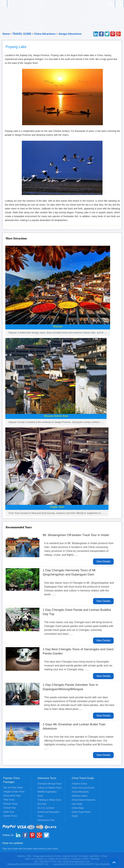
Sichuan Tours (10, 804)
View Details (103, 561)
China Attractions (45, 34)
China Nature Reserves (83, 800)
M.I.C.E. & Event (46, 808)
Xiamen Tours (10, 816)
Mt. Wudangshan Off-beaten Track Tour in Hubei (76, 535)
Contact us (41, 859)
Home (6, 34)
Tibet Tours (9, 800)
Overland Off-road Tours (50, 784)
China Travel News (81, 812)
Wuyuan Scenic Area (56, 416)
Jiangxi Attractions (70, 34)
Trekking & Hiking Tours (49, 800)
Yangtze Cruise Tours (14, 792)
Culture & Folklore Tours (50, 788)
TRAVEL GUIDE (22, 34)
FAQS (75, 816)
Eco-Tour (42, 804)
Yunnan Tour (10, 808)
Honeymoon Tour (46, 820)
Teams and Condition (59, 859)
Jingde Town (57, 507)
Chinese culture (80, 796)
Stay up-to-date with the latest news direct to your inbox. (31, 849)
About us (29, 859)
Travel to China (79, 784)
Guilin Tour (9, 812)
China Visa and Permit (83, 788)
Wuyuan (58, 326)
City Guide (77, 804)
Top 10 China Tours (13, 788)
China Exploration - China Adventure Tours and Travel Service (10, 4)
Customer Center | (81, 859)
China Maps (78, 808)
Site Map (95, 859)
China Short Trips (12, 796)
